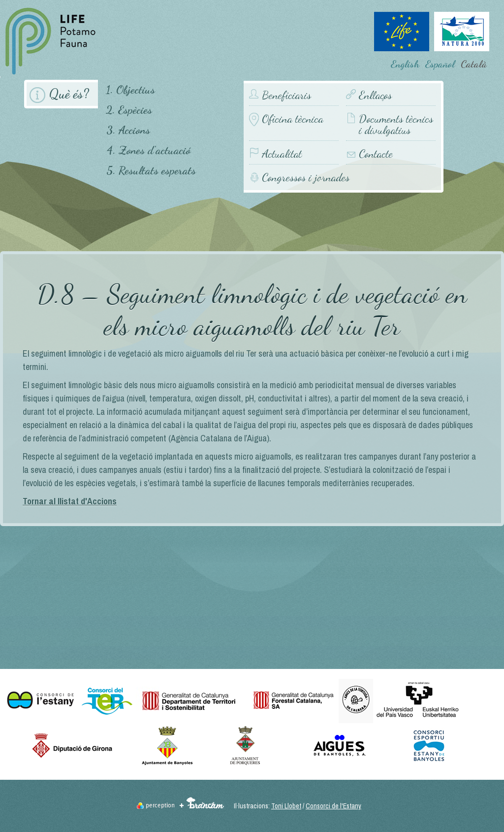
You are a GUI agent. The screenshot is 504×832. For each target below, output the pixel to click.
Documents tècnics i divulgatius (396, 125)
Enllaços (375, 95)
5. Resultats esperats (151, 170)
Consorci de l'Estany (333, 806)
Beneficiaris (286, 95)
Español (440, 64)
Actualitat (282, 154)
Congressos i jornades (306, 177)
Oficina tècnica (293, 119)
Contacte (376, 154)
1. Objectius (130, 89)
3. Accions (128, 130)
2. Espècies (129, 110)
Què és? (69, 94)
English (405, 64)
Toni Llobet (286, 806)
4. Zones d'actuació (148, 150)
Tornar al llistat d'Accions (70, 501)
